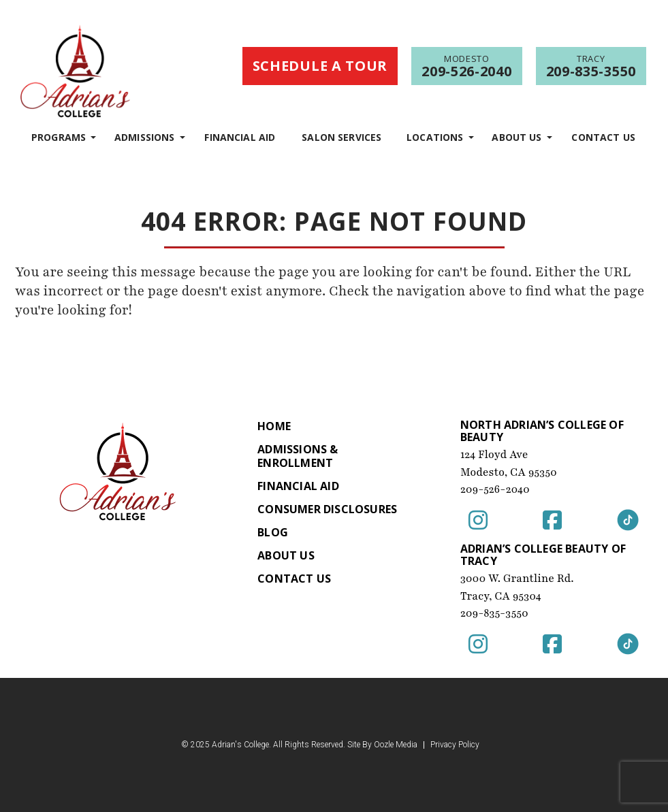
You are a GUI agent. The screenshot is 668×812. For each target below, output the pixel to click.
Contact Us (603, 137)
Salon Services (341, 137)
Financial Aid (240, 137)
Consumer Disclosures (327, 509)
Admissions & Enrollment (298, 456)
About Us (516, 137)
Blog (273, 532)
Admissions (145, 137)
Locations (435, 137)
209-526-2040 (495, 489)
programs (59, 137)
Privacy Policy (455, 745)
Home (274, 426)
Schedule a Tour (320, 66)
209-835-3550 (494, 613)
